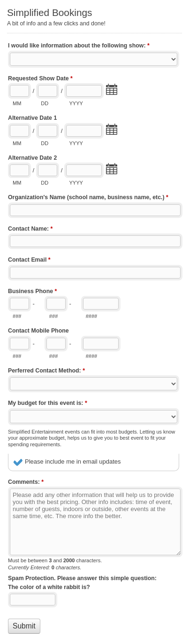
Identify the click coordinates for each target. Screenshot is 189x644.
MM (17, 103)
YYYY (76, 103)
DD (45, 103)
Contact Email (29, 261)
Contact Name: (30, 230)
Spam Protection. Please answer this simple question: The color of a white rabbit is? (82, 583)
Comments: (26, 483)
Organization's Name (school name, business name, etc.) (88, 198)
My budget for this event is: (48, 404)
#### (92, 316)
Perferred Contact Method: (46, 372)
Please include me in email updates (73, 462)
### (17, 316)
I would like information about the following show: (79, 47)
